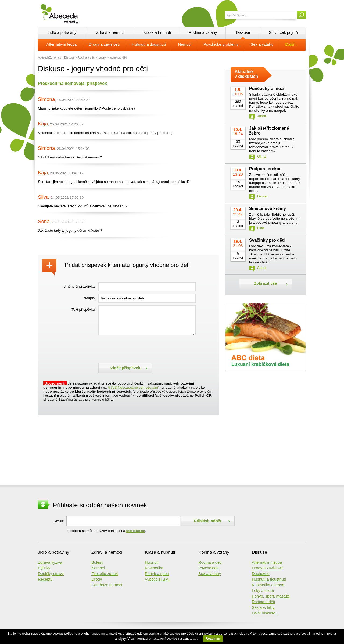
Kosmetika (154, 568)
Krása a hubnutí (157, 32)
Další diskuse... (265, 613)
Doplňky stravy (51, 574)
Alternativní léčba (62, 44)
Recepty (45, 579)
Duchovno (261, 574)
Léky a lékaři (263, 591)
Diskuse (243, 32)
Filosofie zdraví (105, 574)
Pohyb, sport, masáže (271, 596)
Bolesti (97, 562)
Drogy (97, 579)
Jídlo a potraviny (62, 32)
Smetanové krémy (268, 209)
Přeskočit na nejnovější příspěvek (72, 83)
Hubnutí (152, 562)
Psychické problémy (221, 44)
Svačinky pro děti (267, 240)
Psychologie (209, 568)
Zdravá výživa (50, 562)
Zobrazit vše (266, 283)
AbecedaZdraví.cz (49, 57)
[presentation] (139, 349)
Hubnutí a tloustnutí (149, 44)
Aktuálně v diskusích (246, 74)
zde (196, 639)
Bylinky (44, 568)
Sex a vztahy (262, 44)
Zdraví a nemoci (110, 32)
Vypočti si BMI (157, 579)
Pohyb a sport (157, 574)
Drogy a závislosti (104, 44)
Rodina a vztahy (203, 32)
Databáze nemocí (107, 585)
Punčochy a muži (267, 88)
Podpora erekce (265, 169)
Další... (292, 44)
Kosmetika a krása (268, 585)
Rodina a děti (86, 57)
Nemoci (185, 44)
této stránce (136, 531)
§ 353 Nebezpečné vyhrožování (133, 387)
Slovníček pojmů (283, 32)
